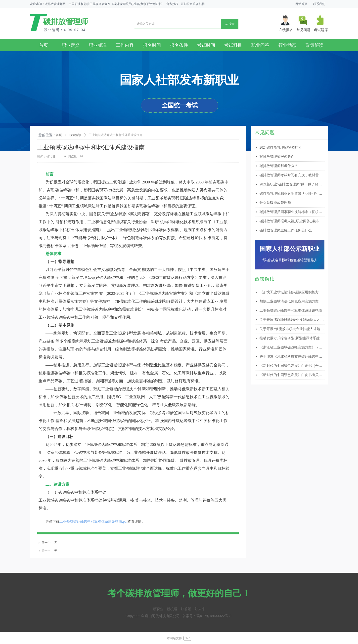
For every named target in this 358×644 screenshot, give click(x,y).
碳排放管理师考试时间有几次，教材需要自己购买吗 (292, 175)
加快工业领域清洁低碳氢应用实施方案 (289, 301)
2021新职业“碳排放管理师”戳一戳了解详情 (292, 184)
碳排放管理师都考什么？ (279, 166)
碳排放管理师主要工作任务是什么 (286, 230)
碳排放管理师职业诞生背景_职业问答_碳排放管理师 (292, 193)
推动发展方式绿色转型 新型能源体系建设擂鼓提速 (292, 338)
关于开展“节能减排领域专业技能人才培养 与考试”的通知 (292, 329)
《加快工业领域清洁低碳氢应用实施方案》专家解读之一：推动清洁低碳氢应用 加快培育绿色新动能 (292, 292)
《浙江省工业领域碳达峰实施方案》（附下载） (292, 347)
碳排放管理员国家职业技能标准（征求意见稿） (292, 212)
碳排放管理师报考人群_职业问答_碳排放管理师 (292, 221)
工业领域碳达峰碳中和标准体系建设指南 (291, 311)
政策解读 (75, 135)
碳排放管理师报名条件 (277, 157)
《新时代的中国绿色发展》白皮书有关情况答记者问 (292, 375)
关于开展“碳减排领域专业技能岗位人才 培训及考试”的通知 (292, 320)
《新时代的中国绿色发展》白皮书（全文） (292, 366)
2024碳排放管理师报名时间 (280, 148)
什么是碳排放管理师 (275, 203)
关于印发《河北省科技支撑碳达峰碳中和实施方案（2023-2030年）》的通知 (292, 357)
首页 (59, 135)
